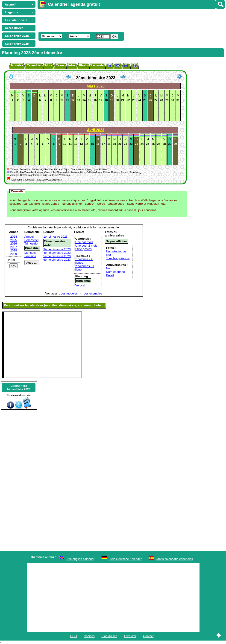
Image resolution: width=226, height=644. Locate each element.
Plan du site (109, 636)
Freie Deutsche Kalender (125, 559)
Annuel (29, 237)
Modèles (17, 65)
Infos (72, 65)
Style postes (84, 249)
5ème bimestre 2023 (57, 256)
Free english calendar (80, 559)
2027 (14, 247)
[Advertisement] (121, 20)
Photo (83, 65)
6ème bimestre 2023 (57, 260)
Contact (148, 636)
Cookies (89, 636)
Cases (60, 65)
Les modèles (69, 293)
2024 (14, 237)
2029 (14, 254)
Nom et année (115, 272)
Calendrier (34, 65)
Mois (49, 65)
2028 (14, 250)
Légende (97, 65)
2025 (14, 240)
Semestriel (31, 240)
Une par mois (84, 242)
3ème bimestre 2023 (57, 249)
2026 (14, 243)
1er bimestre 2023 (55, 237)
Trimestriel (31, 243)
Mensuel (30, 253)
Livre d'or (130, 636)
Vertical (80, 285)
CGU (74, 636)
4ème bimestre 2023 (57, 253)
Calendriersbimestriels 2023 (19, 388)
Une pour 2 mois (86, 246)
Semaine (30, 256)
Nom (109, 268)
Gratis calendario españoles (174, 559)
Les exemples (93, 293)
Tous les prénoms (118, 258)
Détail (110, 275)
